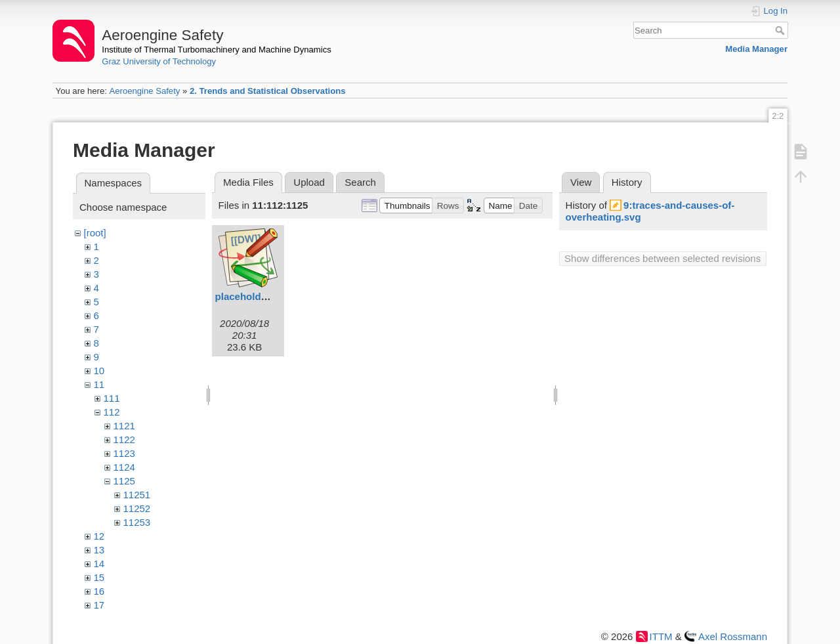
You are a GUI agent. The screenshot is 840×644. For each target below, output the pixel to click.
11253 (137, 522)
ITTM (661, 636)
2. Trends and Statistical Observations (268, 91)
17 (99, 605)
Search (781, 30)
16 (99, 591)
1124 (124, 467)
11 (99, 384)
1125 (124, 481)
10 (99, 371)
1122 (124, 440)
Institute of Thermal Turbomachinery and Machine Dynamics (217, 50)
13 (99, 550)
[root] (95, 233)
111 (112, 398)
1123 (124, 453)
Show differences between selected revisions (662, 258)
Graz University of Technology (159, 61)
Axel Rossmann (733, 636)
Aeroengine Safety (144, 91)
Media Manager (756, 49)
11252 (137, 508)
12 (99, 536)
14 (99, 564)
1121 (124, 426)
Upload (309, 182)
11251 (137, 495)
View (581, 182)
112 (112, 412)
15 (99, 577)
